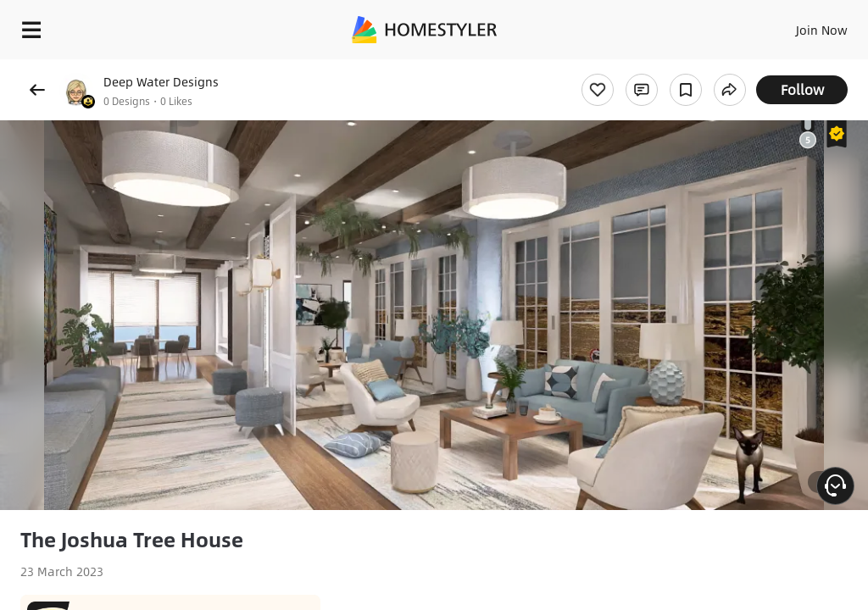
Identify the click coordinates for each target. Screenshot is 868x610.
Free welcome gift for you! (787, 68)
